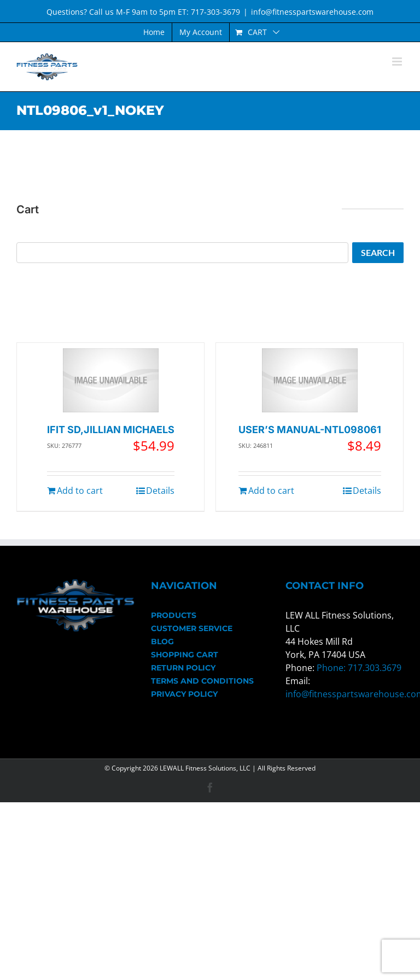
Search (378, 252)
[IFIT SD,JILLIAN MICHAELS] (111, 380)
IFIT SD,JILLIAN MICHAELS (111, 430)
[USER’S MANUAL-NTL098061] (310, 380)
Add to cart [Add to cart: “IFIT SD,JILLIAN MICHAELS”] (80, 491)
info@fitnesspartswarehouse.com (312, 12)
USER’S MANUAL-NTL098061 (310, 430)
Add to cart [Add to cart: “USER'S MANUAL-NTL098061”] (271, 491)
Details (160, 491)
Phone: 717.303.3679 (359, 668)
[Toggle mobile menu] (398, 62)
